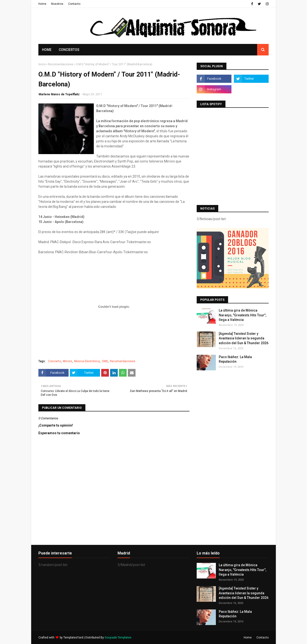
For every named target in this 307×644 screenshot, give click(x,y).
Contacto (74, 4)
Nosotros (57, 4)
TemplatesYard (73, 638)
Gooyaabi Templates (118, 638)
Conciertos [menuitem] (69, 50)
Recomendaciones (61, 64)
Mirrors (68, 361)
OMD (105, 361)
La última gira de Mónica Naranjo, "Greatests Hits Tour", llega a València (242, 315)
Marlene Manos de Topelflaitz (59, 94)
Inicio (42, 64)
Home (42, 4)
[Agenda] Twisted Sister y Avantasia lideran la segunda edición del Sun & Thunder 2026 (244, 338)
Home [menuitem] (47, 50)
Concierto (54, 361)
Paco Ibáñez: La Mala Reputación (235, 359)
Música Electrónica (87, 361)
